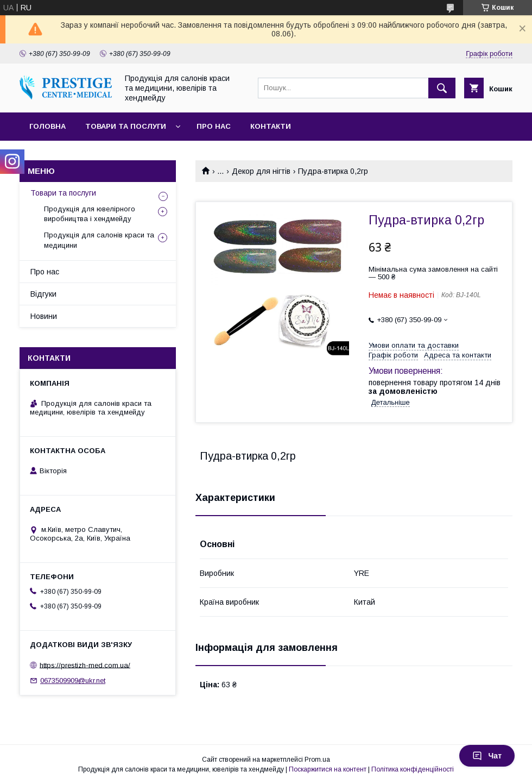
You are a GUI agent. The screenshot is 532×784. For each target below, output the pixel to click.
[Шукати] (442, 88)
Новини (44, 316)
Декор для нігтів (261, 171)
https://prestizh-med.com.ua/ (85, 665)
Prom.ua (317, 760)
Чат (487, 756)
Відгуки (43, 294)
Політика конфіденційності (413, 769)
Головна (47, 126)
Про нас (214, 126)
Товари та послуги (126, 126)
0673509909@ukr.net (73, 680)
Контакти (271, 126)
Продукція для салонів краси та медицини (99, 240)
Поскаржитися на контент (328, 769)
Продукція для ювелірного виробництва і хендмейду (90, 214)
